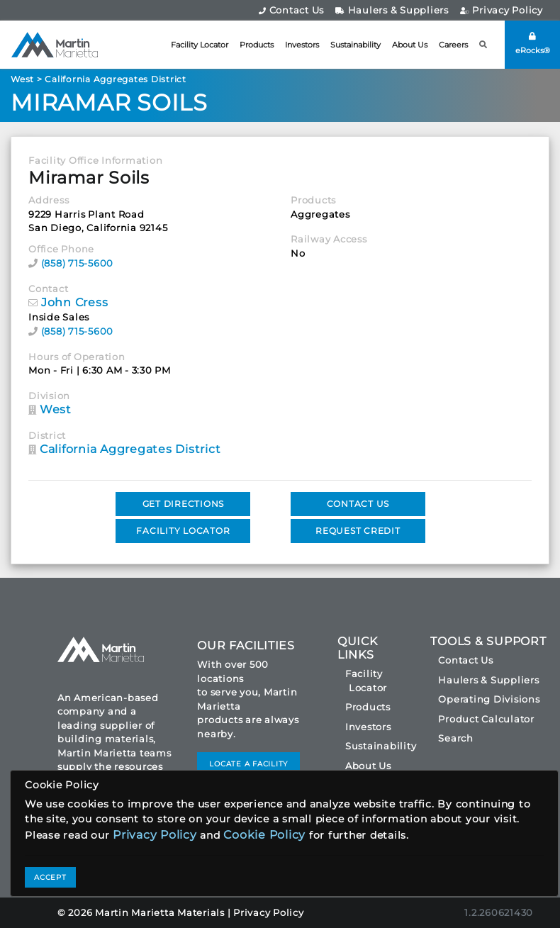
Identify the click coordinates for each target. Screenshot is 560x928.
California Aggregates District (116, 79)
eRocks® (533, 44)
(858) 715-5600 (78, 263)
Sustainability (355, 45)
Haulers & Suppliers (392, 10)
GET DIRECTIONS (184, 504)
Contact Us (291, 10)
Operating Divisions (489, 699)
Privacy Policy (502, 10)
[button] (483, 45)
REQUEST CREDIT (358, 531)
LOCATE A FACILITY (248, 764)
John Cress (75, 302)
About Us (410, 45)
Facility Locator (200, 45)
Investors (302, 45)
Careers (453, 45)
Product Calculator (486, 719)
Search (456, 738)
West (22, 79)
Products (257, 45)
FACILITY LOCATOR (183, 531)
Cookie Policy (264, 835)
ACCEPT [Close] (50, 877)
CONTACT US (358, 504)
